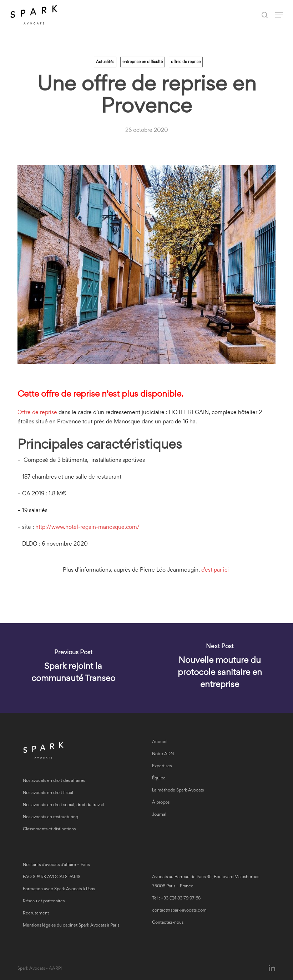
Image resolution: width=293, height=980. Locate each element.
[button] (279, 15)
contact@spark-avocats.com (179, 911)
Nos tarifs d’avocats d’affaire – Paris (56, 865)
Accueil (160, 742)
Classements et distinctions (49, 829)
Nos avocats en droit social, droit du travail (63, 805)
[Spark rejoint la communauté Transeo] (73, 668)
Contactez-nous (168, 923)
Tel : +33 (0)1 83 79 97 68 (176, 899)
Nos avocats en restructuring (50, 817)
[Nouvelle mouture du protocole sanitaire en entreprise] (220, 668)
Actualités (105, 62)
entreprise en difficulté (143, 62)
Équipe (159, 778)
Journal (159, 815)
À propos (161, 803)
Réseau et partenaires (44, 901)
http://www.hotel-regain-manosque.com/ (87, 527)
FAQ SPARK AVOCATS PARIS (52, 877)
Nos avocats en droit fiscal (48, 793)
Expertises (162, 766)
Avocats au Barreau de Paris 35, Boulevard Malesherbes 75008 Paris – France (206, 882)
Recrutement (36, 914)
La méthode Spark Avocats (178, 791)
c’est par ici (216, 570)
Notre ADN (163, 754)
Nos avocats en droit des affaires (54, 781)
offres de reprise (186, 62)
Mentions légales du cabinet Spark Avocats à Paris (71, 926)
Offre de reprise (37, 413)
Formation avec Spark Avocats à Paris (59, 889)
